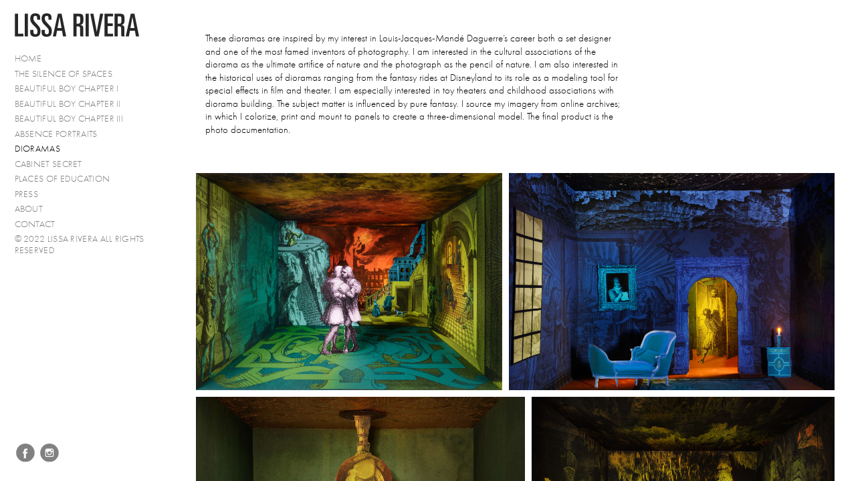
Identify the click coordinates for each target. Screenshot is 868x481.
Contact (35, 224)
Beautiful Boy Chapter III (69, 119)
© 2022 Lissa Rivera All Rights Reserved (80, 245)
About (29, 209)
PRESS (27, 194)
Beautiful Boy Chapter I (67, 89)
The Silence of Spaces (64, 74)
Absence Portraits (56, 134)
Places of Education (63, 179)
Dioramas (37, 149)
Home (28, 58)
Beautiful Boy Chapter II (68, 104)
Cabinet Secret (48, 164)
